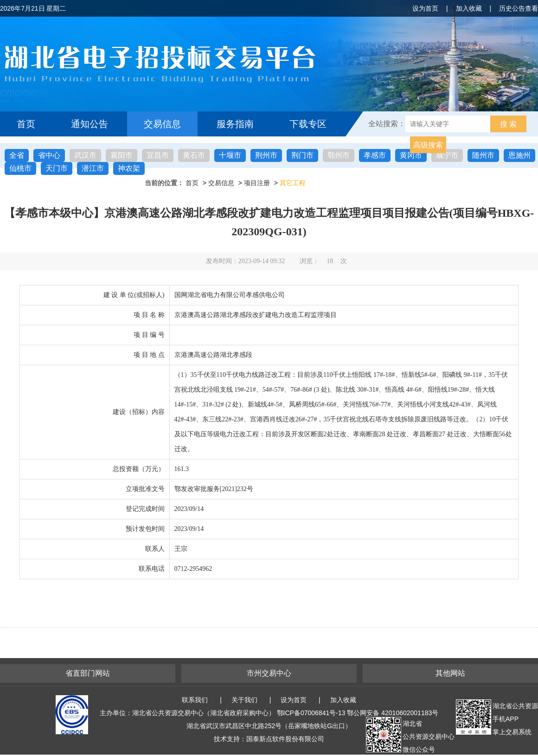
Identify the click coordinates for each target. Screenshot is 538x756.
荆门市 (302, 155)
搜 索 (508, 124)
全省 (17, 155)
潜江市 (93, 168)
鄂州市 (339, 155)
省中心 (49, 155)
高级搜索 (428, 145)
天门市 (57, 168)
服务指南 (235, 124)
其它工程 (293, 183)
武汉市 (85, 155)
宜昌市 (158, 155)
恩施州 (519, 155)
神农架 (129, 168)
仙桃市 (20, 168)
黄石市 (194, 155)
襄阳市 (122, 155)
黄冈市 (411, 155)
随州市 (483, 155)
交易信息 (162, 124)
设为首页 (425, 8)
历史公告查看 (519, 8)
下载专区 (308, 124)
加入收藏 (469, 8)
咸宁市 (447, 155)
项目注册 (257, 183)
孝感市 (375, 155)
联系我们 (195, 700)
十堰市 (230, 155)
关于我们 (244, 700)
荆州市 (266, 155)
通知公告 (90, 124)
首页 (26, 124)
